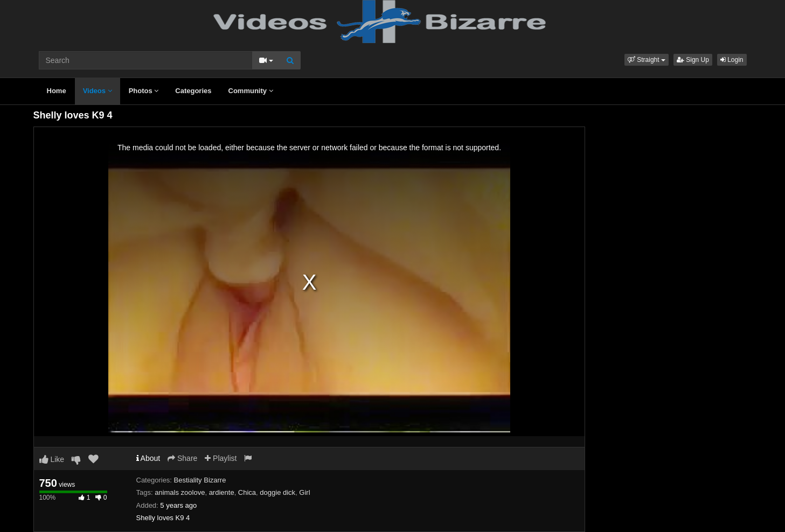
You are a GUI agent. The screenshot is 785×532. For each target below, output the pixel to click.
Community (251, 91)
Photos (144, 91)
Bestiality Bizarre (200, 480)
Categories (193, 91)
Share (182, 458)
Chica (247, 492)
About (148, 458)
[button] (647, 60)
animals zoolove (180, 492)
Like (52, 459)
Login (732, 60)
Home (57, 91)
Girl (304, 492)
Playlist (221, 458)
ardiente (222, 492)
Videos (98, 91)
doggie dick (277, 492)
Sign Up (693, 60)
